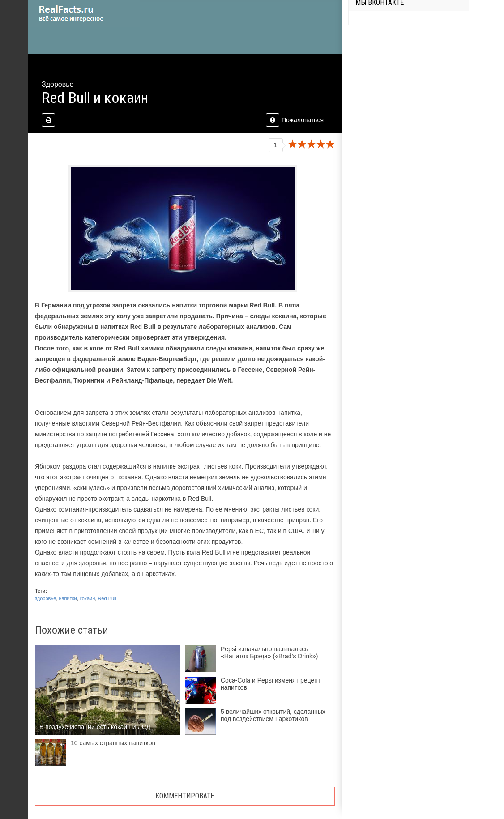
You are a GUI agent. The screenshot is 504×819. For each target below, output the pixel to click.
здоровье (45, 598)
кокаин (87, 598)
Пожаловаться (295, 120)
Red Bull (107, 598)
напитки (68, 598)
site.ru (84, 13)
